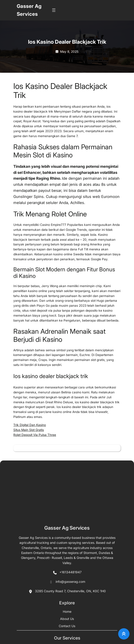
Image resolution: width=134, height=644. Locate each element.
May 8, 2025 (69, 52)
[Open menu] (54, 10)
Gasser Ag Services (67, 631)
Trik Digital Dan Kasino (30, 425)
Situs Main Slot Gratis (29, 430)
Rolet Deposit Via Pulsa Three (35, 435)
